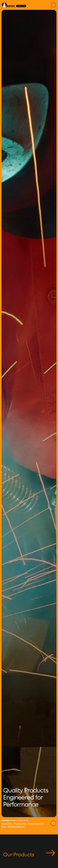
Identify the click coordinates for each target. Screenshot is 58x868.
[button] (9, 413)
